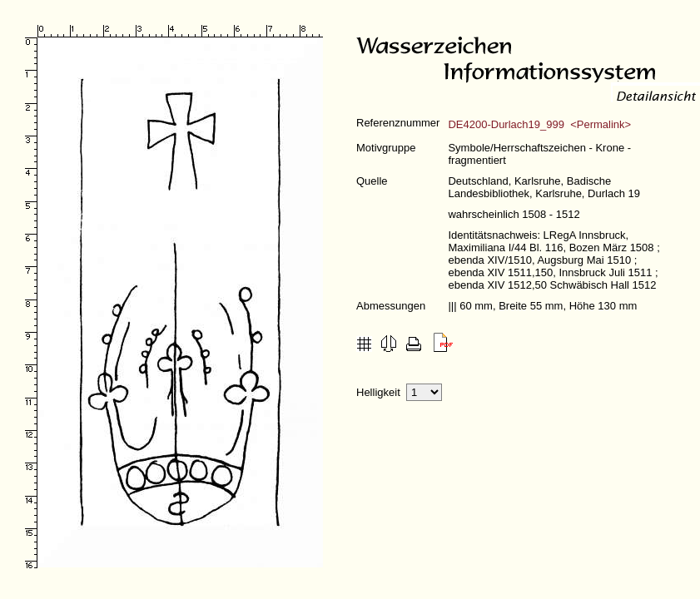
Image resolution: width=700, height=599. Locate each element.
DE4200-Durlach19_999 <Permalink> (539, 124)
